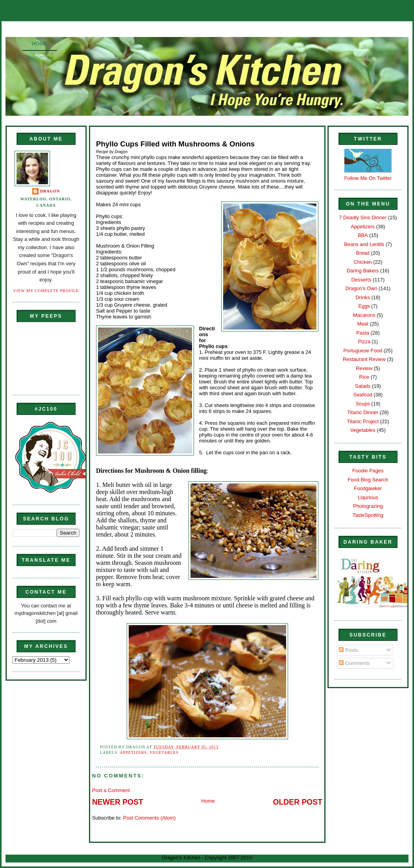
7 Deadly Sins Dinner (363, 217)
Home (40, 43)
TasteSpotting (368, 515)
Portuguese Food (363, 351)
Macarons (364, 315)
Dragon (50, 191)
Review (364, 368)
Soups (363, 404)
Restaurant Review (364, 359)
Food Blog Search (368, 480)
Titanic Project (363, 421)
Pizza (364, 341)
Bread (363, 253)
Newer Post (118, 802)
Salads (363, 386)
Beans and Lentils (364, 244)
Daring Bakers (363, 271)
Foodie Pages (368, 471)
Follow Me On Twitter (368, 178)
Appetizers (133, 752)
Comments (354, 663)
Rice (364, 377)
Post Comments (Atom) (150, 818)
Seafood (363, 395)
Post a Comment (111, 790)
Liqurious (368, 497)
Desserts (361, 280)
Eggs (364, 306)
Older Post (298, 802)
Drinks (363, 297)
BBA (363, 235)
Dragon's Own (361, 288)
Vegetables (164, 752)
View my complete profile (46, 291)
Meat (363, 324)
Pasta (363, 333)
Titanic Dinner (363, 412)
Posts (348, 650)
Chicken (363, 262)
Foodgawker (368, 488)
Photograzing (368, 506)
